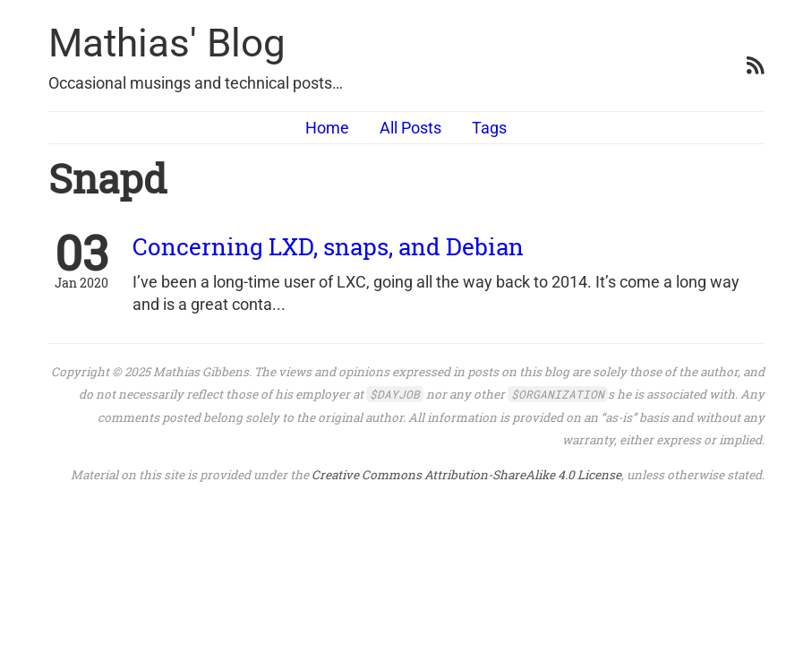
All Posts (410, 128)
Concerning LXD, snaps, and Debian (328, 246)
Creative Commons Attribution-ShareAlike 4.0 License (466, 475)
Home (327, 128)
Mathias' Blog (167, 43)
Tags (489, 128)
